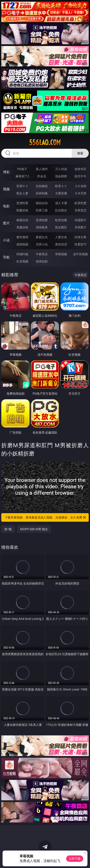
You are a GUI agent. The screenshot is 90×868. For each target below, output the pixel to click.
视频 (6, 189)
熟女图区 (61, 227)
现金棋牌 (61, 176)
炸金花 (42, 176)
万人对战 (61, 169)
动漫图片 (80, 220)
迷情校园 (22, 244)
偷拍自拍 (42, 203)
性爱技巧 (80, 244)
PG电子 (22, 169)
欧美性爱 (80, 203)
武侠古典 (80, 237)
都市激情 (22, 237)
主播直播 (61, 193)
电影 (6, 206)
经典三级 (42, 210)
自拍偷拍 (42, 186)
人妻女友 (61, 237)
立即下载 (75, 859)
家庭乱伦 (42, 237)
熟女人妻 (22, 193)
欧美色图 (61, 220)
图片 (6, 223)
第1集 (8, 529)
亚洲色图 (42, 220)
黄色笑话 (61, 244)
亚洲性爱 (22, 203)
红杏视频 (22, 261)
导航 (6, 257)
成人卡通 (61, 203)
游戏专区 (80, 169)
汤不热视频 (80, 254)
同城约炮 (22, 254)
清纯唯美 (42, 227)
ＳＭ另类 (80, 193)
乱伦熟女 (61, 210)
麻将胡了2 (22, 176)
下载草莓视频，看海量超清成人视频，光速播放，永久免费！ (46, 517)
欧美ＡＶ (61, 186)
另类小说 (42, 244)
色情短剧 (42, 261)
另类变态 (80, 210)
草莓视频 (61, 254)
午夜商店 (42, 254)
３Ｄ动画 (80, 186)
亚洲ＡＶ (22, 186)
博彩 (6, 172)
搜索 (80, 153)
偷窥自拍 (22, 220)
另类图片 (80, 227)
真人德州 (42, 169)
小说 (6, 240)
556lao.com (45, 142)
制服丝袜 (22, 210)
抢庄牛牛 (80, 176)
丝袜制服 (42, 193)
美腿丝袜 (22, 227)
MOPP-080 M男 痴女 (34, 529)
